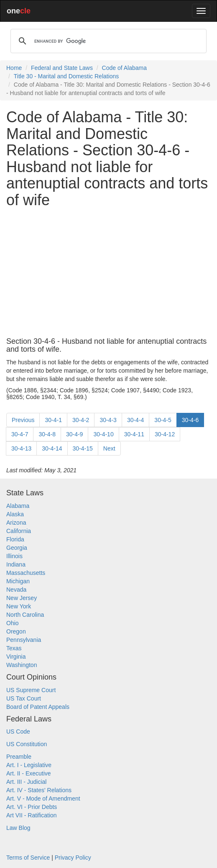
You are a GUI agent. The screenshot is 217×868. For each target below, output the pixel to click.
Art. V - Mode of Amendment (43, 798)
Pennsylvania (24, 640)
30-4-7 (20, 434)
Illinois (14, 556)
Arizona (16, 523)
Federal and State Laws (62, 68)
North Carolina (25, 615)
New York (19, 606)
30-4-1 (53, 420)
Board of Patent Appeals (38, 707)
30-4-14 (52, 448)
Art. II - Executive (29, 773)
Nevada (16, 590)
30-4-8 (47, 434)
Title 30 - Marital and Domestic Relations (66, 76)
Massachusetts (26, 573)
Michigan (18, 581)
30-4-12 (165, 434)
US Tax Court (24, 698)
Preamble (19, 757)
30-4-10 (103, 434)
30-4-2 (81, 420)
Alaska (15, 514)
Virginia (16, 657)
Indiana (16, 564)
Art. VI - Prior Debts (32, 807)
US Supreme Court (31, 690)
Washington (22, 665)
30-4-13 (21, 448)
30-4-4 (135, 420)
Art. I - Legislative (29, 765)
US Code (18, 731)
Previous (23, 420)
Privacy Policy (73, 858)
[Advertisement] (108, 273)
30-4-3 (108, 420)
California (19, 531)
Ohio (13, 623)
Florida (15, 539)
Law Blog (18, 828)
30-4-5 (163, 420)
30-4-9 (74, 434)
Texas (14, 648)
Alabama (18, 506)
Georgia (17, 548)
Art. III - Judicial (26, 782)
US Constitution (27, 744)
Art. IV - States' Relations (39, 790)
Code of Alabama (124, 68)
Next (109, 448)
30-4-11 (134, 434)
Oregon (16, 631)
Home (14, 68)
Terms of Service (28, 858)
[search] (107, 41)
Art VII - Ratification (32, 815)
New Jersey (22, 598)
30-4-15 (83, 448)
